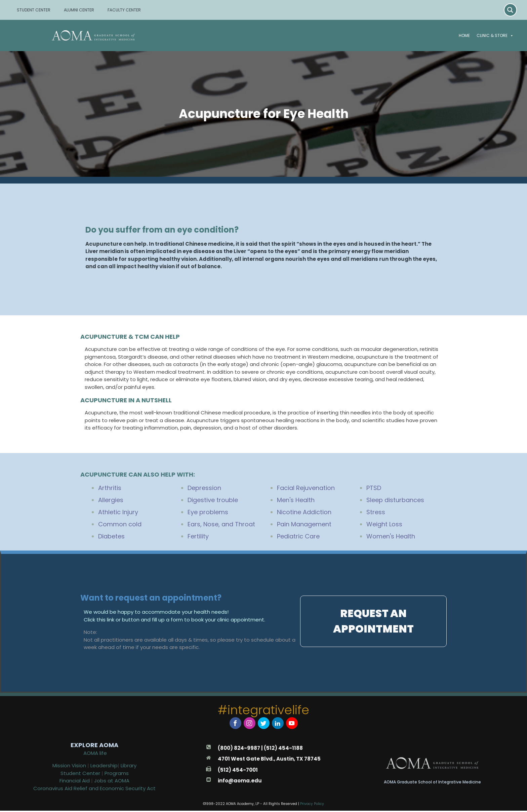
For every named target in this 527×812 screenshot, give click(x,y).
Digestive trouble (213, 500)
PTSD (374, 488)
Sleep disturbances (395, 500)
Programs (117, 774)
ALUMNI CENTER (79, 10)
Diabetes (111, 536)
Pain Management (304, 524)
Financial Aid (75, 782)
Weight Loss (384, 524)
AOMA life (95, 754)
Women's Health (391, 536)
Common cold (120, 524)
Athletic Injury (118, 512)
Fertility (198, 536)
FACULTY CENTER (124, 10)
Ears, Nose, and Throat (221, 524)
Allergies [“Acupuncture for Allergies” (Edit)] (111, 500)
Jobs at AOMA (112, 782)
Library (129, 767)
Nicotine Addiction (304, 512)
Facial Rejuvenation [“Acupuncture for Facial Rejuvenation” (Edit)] (306, 488)
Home (464, 35)
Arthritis (110, 488)
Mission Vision (69, 767)
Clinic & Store (495, 35)
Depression (204, 488)
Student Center (80, 774)
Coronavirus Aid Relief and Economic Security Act (94, 789)
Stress (376, 512)
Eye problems (208, 512)
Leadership (104, 767)
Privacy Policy (312, 805)
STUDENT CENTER (34, 10)
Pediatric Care (298, 536)
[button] (511, 35)
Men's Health (296, 500)
